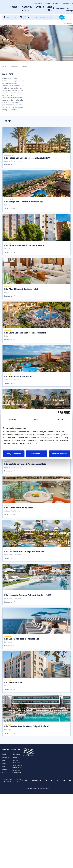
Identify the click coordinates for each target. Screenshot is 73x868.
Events (5, 763)
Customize (37, 454)
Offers (4, 760)
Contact (48, 3)
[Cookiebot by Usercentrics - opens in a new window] (60, 412)
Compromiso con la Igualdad (17, 771)
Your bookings (70, 9)
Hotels (4, 754)
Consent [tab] (13, 419)
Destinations (6, 757)
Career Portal (38, 3)
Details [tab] (37, 419)
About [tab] (60, 419)
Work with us (17, 757)
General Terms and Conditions (8, 780)
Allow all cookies (59, 454)
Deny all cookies (14, 454)
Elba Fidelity (16, 754)
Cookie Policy (19, 780)
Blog (4, 767)
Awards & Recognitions (16, 761)
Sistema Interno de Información (17, 766)
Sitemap (5, 773)
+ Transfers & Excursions (68, 20)
